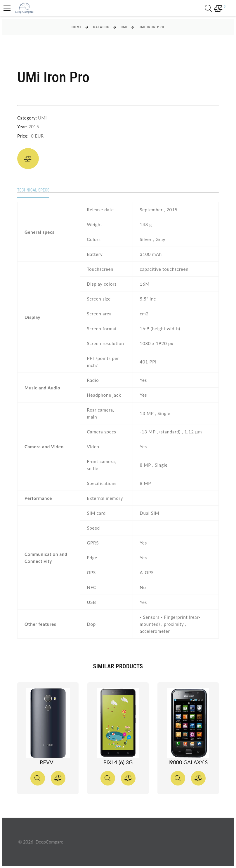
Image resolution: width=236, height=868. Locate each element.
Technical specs (33, 190)
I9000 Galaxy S (188, 762)
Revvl (48, 762)
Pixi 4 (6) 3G (118, 762)
